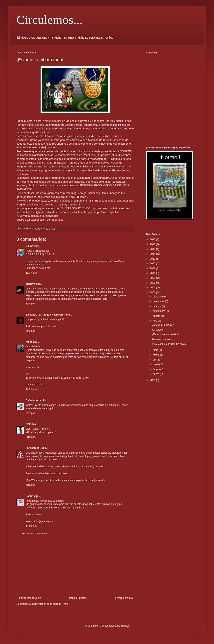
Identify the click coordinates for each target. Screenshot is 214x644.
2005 (153, 380)
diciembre (159, 297)
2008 (153, 283)
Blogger (125, 626)
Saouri (30, 496)
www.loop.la (32, 367)
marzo (157, 364)
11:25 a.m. (32, 389)
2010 (153, 273)
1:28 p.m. (31, 304)
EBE (28, 424)
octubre (157, 306)
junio (156, 350)
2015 (153, 249)
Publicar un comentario (34, 533)
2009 (153, 278)
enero (156, 374)
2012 (153, 264)
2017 (153, 240)
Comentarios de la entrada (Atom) (51, 604)
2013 (153, 259)
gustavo (30, 284)
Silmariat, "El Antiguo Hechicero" (45, 315)
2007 (153, 288)
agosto (157, 316)
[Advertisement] (75, 566)
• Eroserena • (33, 448)
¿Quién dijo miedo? (163, 325)
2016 (153, 244)
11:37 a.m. (32, 273)
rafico (29, 342)
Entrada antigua (124, 598)
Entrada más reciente (29, 598)
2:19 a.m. (31, 437)
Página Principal (78, 598)
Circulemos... (50, 20)
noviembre (159, 301)
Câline (29, 246)
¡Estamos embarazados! (166, 334)
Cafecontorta (33, 400)
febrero (157, 369)
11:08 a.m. (32, 526)
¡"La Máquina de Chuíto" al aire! (170, 344)
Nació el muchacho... (164, 339)
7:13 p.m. (31, 485)
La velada (158, 330)
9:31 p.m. (31, 413)
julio (155, 321)
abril (156, 360)
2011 (153, 268)
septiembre (159, 311)
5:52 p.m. (31, 331)
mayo (156, 355)
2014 (153, 254)
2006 (153, 293)
